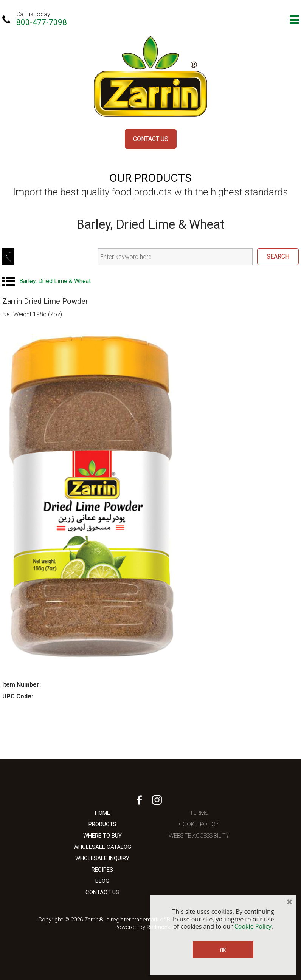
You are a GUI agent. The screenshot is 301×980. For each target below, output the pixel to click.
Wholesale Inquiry (102, 858)
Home (102, 813)
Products (102, 824)
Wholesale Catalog (102, 847)
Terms (199, 813)
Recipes (102, 870)
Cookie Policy (199, 824)
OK (223, 950)
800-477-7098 (42, 22)
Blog (102, 881)
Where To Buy (102, 836)
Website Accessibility (199, 836)
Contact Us (151, 139)
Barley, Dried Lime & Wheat (55, 281)
